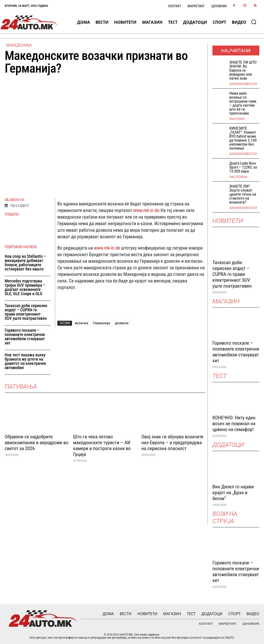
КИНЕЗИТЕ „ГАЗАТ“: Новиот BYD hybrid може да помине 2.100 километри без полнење (243, 138)
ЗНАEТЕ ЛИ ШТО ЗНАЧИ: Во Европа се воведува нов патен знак (243, 70)
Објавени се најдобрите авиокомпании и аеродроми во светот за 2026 (36, 443)
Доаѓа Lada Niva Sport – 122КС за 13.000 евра (243, 167)
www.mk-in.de (146, 210)
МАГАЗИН (237, 119)
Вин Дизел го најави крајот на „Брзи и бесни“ (233, 493)
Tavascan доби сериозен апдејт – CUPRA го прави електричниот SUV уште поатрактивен (26, 312)
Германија (102, 323)
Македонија (19, 45)
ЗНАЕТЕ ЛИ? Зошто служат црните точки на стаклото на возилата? (243, 194)
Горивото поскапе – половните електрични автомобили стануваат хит (25, 337)
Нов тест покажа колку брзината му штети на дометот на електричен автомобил (25, 361)
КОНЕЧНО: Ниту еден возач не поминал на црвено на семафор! (234, 424)
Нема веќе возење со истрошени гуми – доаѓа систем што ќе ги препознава (243, 103)
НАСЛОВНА (238, 177)
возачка (81, 323)
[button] (254, 22)
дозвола (122, 323)
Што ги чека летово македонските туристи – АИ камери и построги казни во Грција (102, 445)
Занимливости (243, 84)
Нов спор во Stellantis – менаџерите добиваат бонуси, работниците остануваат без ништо (25, 263)
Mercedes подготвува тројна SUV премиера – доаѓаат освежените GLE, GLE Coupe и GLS (25, 287)
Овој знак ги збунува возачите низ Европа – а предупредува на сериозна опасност (172, 443)
